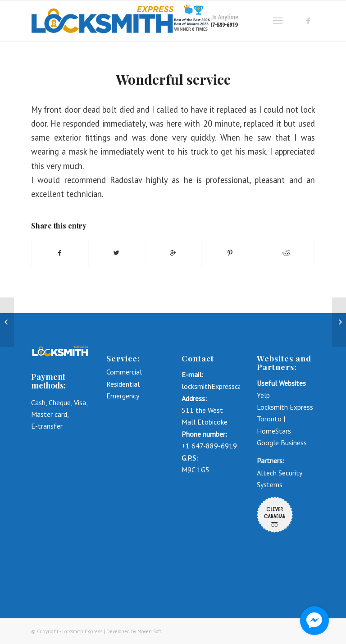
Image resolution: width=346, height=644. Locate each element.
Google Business (282, 443)
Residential (123, 384)
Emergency (123, 396)
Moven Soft (149, 631)
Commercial (125, 372)
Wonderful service (173, 79)
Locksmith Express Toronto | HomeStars (285, 419)
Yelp (263, 395)
